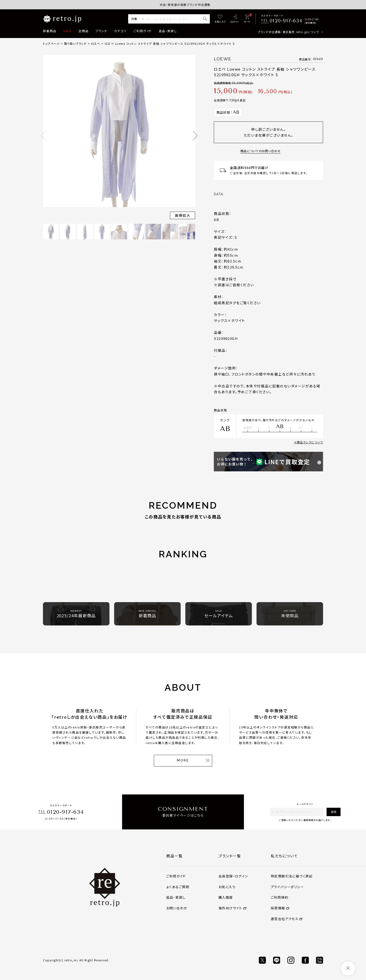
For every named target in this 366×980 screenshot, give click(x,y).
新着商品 (50, 31)
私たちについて (284, 856)
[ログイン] (235, 19)
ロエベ (96, 43)
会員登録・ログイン (233, 876)
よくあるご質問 (178, 887)
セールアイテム (218, 614)
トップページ (51, 43)
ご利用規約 (280, 897)
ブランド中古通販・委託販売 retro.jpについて (288, 32)
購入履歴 (226, 897)
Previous (43, 136)
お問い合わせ (177, 908)
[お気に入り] (220, 19)
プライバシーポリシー (287, 887)
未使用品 (290, 614)
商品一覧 (174, 856)
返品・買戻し (168, 31)
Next (195, 136)
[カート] (247, 19)
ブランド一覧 (230, 856)
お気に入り (227, 887)
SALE (67, 31)
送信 (334, 812)
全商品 (83, 31)
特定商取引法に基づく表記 (292, 876)
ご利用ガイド (143, 31)
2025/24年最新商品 (76, 614)
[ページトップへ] (348, 968)
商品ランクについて (310, 442)
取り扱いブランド (76, 43)
